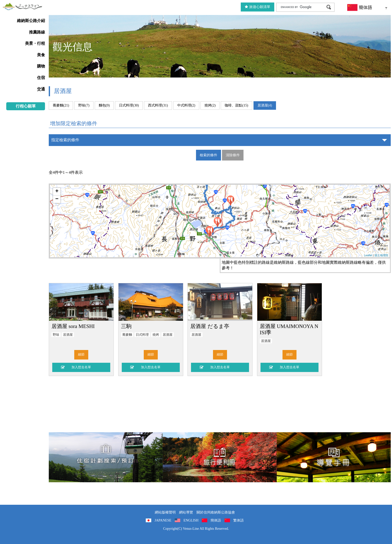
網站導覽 (186, 512)
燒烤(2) (210, 105)
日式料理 (142, 335)
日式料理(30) (129, 105)
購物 (41, 66)
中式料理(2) (186, 105)
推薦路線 (37, 32)
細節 (81, 354)
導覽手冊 (334, 457)
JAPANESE (163, 520)
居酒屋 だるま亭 (210, 326)
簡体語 (216, 520)
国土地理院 (381, 255)
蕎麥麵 (127, 335)
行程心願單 (26, 106)
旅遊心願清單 (257, 7)
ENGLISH (191, 520)
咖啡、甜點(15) (236, 105)
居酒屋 (68, 335)
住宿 (41, 78)
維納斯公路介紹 (31, 21)
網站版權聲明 (165, 512)
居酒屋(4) (265, 105)
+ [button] (57, 191)
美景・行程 (35, 43)
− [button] (57, 199)
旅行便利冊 (220, 457)
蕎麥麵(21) (61, 105)
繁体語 (238, 520)
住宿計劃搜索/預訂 (106, 457)
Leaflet (368, 255)
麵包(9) (104, 105)
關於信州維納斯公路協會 (216, 512)
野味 (56, 335)
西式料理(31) (158, 105)
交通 (41, 89)
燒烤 (156, 335)
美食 (41, 55)
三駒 (126, 326)
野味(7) (84, 105)
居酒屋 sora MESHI (73, 326)
